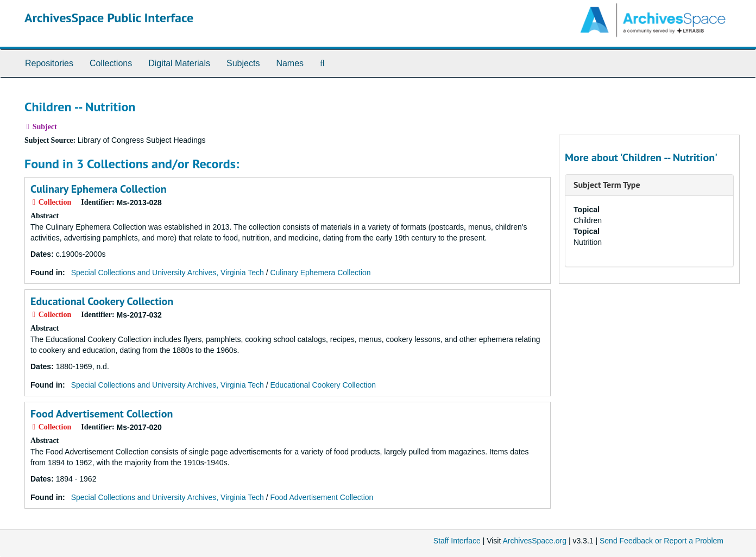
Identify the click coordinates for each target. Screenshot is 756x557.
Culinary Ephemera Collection (99, 189)
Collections (111, 63)
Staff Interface (457, 541)
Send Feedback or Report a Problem (661, 541)
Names (290, 63)
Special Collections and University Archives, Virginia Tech (168, 273)
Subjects (243, 63)
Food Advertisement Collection (102, 414)
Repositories (49, 63)
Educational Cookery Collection (102, 301)
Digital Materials (179, 63)
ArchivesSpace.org (534, 541)
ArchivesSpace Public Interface (109, 18)
